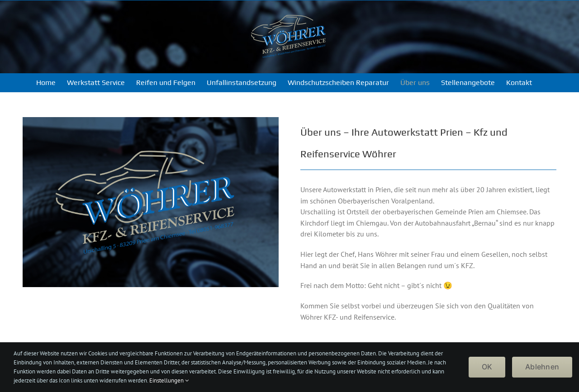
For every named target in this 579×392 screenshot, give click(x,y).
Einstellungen (169, 380)
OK (487, 367)
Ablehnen (542, 367)
